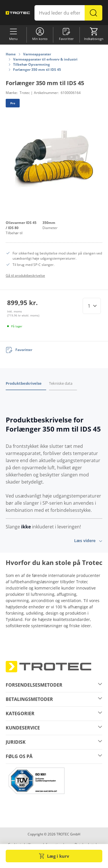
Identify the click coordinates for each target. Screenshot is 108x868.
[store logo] (18, 13)
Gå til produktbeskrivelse (25, 275)
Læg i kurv (54, 856)
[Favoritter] (19, 350)
